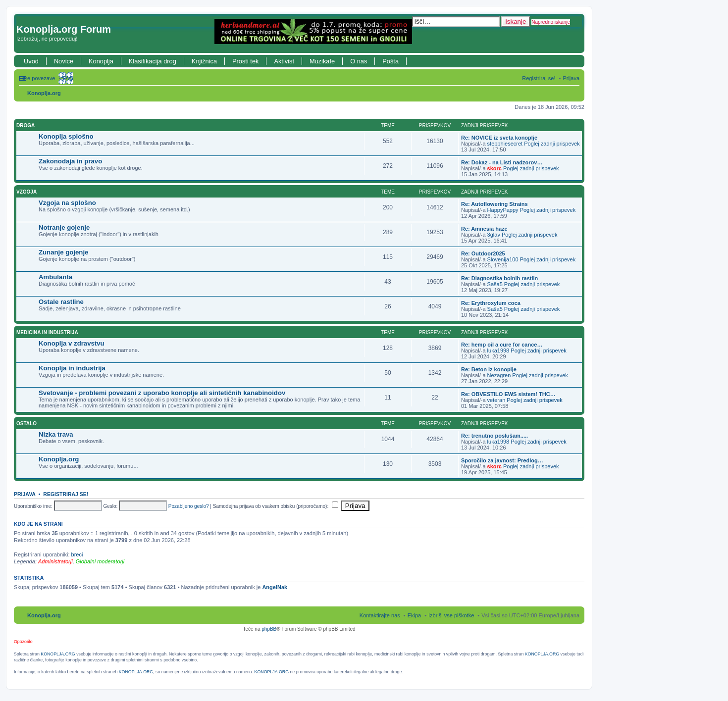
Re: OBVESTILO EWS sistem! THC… (508, 394)
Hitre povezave (37, 78)
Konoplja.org (44, 93)
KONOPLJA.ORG (58, 654)
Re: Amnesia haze (484, 229)
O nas (359, 61)
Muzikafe (322, 61)
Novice (64, 61)
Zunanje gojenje (63, 252)
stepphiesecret (505, 144)
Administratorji (55, 561)
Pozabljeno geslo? (189, 506)
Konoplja (101, 61)
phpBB (269, 629)
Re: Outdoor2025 (483, 253)
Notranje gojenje (64, 227)
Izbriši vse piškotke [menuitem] (451, 615)
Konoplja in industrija (72, 368)
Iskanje (516, 22)
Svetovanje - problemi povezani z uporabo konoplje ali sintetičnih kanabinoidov (162, 393)
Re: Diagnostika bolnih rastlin (499, 278)
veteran (496, 400)
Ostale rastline (61, 302)
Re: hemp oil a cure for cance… (502, 345)
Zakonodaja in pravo (70, 161)
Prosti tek (245, 61)
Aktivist (284, 61)
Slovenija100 (503, 259)
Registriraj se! (66, 494)
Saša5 (495, 284)
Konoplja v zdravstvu (72, 343)
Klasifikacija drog (153, 61)
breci (77, 554)
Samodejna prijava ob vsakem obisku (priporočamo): (276, 506)
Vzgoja (26, 192)
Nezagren (499, 375)
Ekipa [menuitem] (415, 615)
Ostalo (26, 424)
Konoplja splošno (66, 136)
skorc (494, 168)
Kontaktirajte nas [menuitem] (380, 615)
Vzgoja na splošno (67, 203)
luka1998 (498, 350)
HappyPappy (503, 210)
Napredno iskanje (551, 22)
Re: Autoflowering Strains (494, 204)
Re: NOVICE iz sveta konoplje (499, 138)
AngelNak (275, 587)
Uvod (31, 61)
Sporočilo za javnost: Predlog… (502, 460)
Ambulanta (55, 277)
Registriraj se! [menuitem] (539, 78)
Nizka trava (56, 434)
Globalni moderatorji (100, 561)
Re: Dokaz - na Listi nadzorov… (502, 162)
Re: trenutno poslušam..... (494, 436)
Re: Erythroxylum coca (491, 303)
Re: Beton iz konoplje (489, 369)
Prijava (25, 494)
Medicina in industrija (47, 332)
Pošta (390, 61)
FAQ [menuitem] (68, 78)
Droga (26, 125)
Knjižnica (204, 61)
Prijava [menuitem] (571, 78)
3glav (494, 235)
